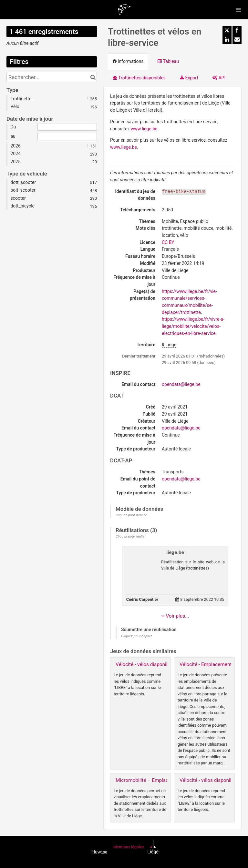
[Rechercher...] (52, 77)
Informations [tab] (128, 61)
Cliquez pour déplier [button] (131, 515)
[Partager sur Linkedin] (227, 39)
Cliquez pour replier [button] (131, 536)
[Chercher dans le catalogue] (93, 77)
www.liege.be (144, 129)
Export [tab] (189, 78)
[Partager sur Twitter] (227, 30)
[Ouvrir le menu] (238, 10)
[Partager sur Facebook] (237, 30)
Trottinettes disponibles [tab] (139, 78)
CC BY (168, 242)
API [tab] (219, 78)
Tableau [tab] (168, 61)
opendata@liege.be (181, 384)
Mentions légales (129, 847)
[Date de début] (67, 127)
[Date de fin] (67, 136)
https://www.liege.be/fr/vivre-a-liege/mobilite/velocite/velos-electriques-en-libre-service (193, 326)
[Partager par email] (237, 39)
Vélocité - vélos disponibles (145, 664)
